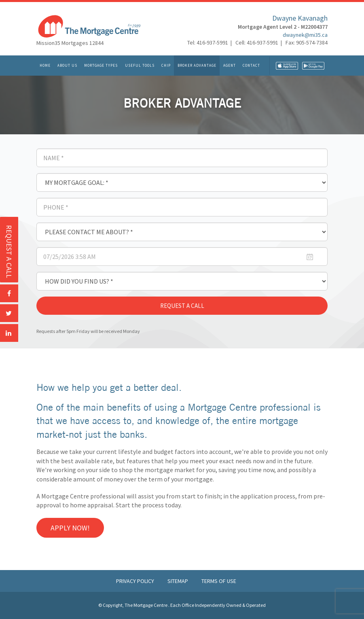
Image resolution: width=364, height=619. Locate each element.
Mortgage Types (101, 65)
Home (45, 65)
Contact (251, 65)
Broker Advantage (197, 65)
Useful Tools (140, 65)
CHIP (166, 65)
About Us (67, 65)
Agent (230, 65)
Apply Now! (70, 528)
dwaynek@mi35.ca (305, 35)
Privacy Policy (136, 581)
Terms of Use (219, 581)
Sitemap (178, 581)
